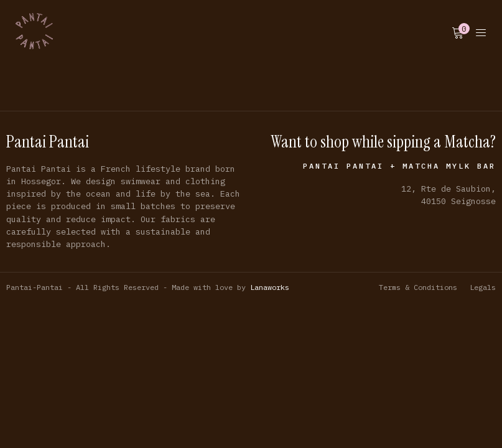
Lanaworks (270, 287)
